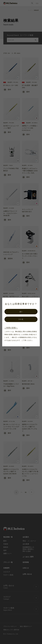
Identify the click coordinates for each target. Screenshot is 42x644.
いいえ (21, 319)
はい (21, 312)
